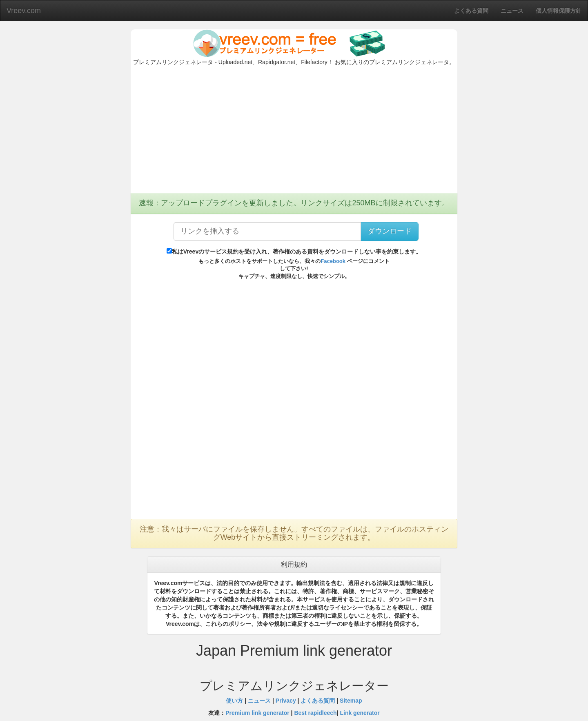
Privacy (286, 701)
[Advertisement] (294, 131)
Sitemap (351, 701)
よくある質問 (318, 701)
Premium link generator (257, 713)
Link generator (360, 713)
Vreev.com (24, 11)
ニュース (259, 701)
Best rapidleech (315, 713)
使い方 (234, 701)
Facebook (333, 261)
